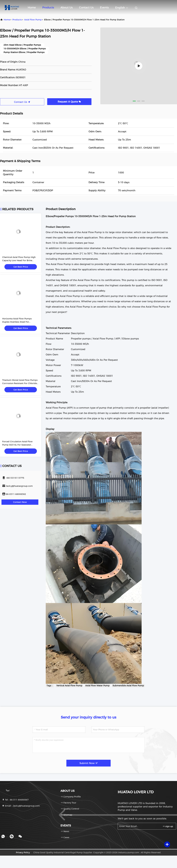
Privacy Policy (23, 852)
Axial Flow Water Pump (97, 686)
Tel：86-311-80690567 (15, 800)
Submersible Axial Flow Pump (128, 686)
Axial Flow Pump (33, 20)
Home (32, 8)
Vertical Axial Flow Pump (69, 686)
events (104, 8)
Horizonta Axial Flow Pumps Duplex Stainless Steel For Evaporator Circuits (17, 322)
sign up (168, 826)
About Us (67, 8)
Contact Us (86, 8)
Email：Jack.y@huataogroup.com (21, 806)
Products (48, 8)
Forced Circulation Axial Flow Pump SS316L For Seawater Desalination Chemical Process (18, 445)
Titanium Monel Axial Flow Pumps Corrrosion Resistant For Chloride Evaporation (20, 383)
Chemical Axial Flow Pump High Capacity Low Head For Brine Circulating (19, 260)
